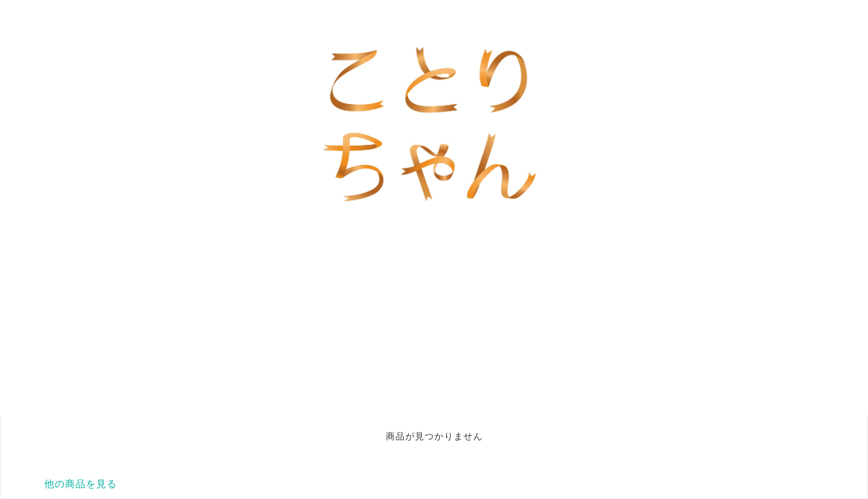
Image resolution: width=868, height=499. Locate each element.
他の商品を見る (81, 484)
